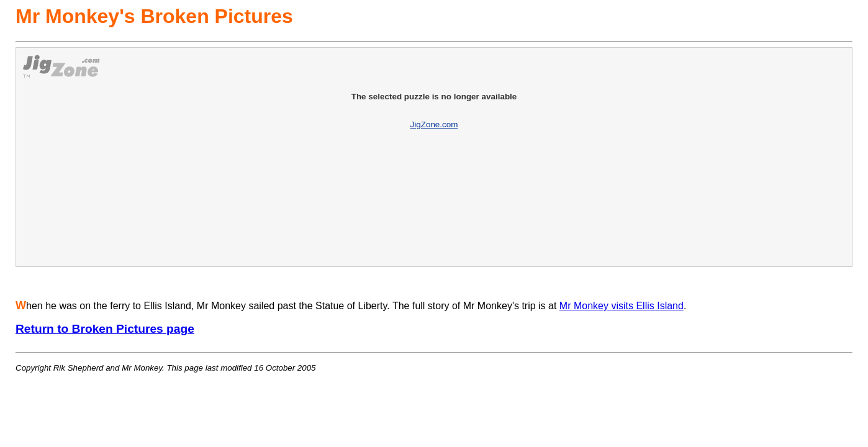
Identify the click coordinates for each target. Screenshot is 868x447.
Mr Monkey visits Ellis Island (622, 306)
